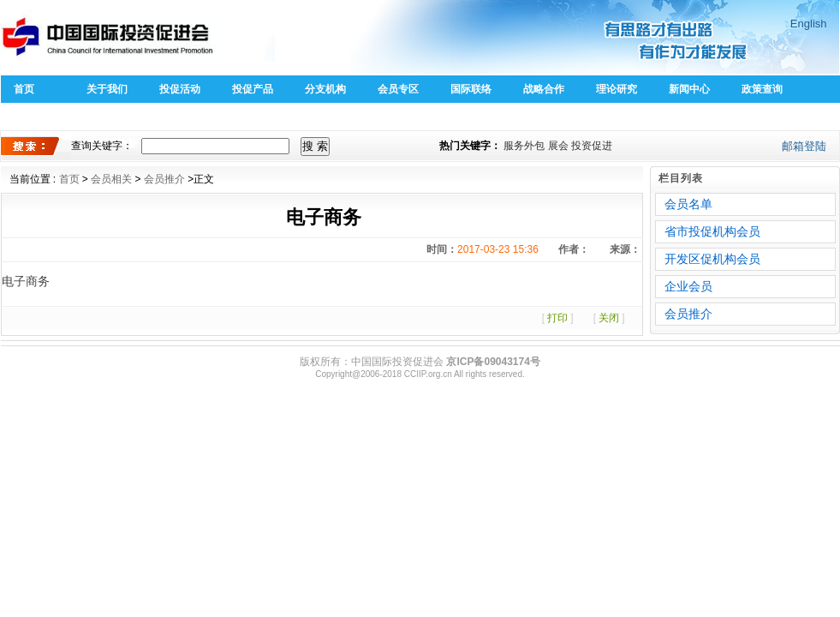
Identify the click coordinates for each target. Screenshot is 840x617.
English (809, 24)
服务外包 (524, 146)
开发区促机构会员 (712, 259)
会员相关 (111, 179)
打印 (557, 318)
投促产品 (253, 89)
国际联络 (471, 89)
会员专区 (398, 89)
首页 (24, 89)
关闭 (609, 318)
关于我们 (107, 89)
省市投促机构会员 (712, 231)
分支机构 (325, 89)
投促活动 (180, 89)
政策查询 (762, 89)
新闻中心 (689, 89)
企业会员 (688, 286)
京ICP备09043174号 (493, 362)
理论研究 (617, 89)
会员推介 (164, 179)
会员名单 (688, 204)
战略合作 (544, 89)
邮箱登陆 (804, 146)
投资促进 (592, 146)
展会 (558, 146)
